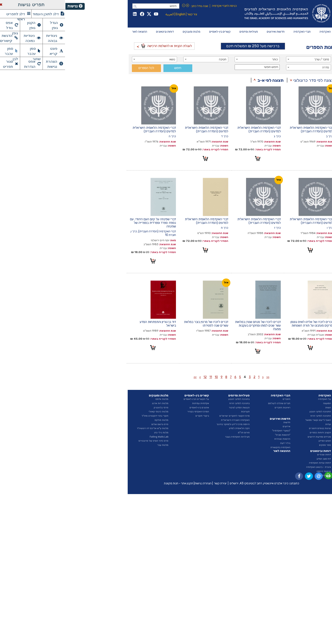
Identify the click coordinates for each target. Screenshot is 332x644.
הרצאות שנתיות (217, 439)
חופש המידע (259, 441)
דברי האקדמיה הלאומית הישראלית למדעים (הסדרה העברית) (246, 129)
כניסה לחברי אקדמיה (159, 6)
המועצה (262, 403)
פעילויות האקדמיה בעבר (172, 437)
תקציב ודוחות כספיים (255, 433)
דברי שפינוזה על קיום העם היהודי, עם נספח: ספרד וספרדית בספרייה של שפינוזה (88, 223)
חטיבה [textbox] (157, 59)
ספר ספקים (260, 445)
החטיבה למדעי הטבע (255, 412)
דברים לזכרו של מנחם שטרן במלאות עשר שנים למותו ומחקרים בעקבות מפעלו (192, 325)
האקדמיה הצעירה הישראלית (170, 420)
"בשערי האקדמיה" (216, 431)
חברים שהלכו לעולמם (214, 403)
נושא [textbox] (107, 59)
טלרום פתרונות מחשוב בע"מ (166, 493)
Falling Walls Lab (94, 437)
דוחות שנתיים (259, 455)
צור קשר (127, 14)
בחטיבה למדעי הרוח (174, 403)
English (115, 14)
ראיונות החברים (217, 408)
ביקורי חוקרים (137, 416)
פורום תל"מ (178, 433)
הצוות (263, 408)
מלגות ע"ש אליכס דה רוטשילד (87, 428)
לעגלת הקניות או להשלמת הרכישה (99, 45)
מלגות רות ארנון (95, 403)
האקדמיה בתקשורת (215, 447)
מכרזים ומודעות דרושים (254, 437)
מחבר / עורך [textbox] (256, 59)
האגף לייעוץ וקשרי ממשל (253, 420)
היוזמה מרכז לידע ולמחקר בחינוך (168, 424)
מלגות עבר (97, 445)
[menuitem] (260, 32)
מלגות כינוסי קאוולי (93, 412)
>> (130, 377)
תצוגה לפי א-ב (205, 80)
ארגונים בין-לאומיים (134, 408)
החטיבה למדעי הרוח (255, 416)
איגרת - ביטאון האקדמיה (253, 467)
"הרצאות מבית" (217, 435)
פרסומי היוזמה (258, 471)
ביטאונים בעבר (258, 475)
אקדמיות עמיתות (135, 403)
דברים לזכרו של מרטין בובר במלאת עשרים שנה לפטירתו (141, 324)
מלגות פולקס (96, 420)
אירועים (221, 426)
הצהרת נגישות (138, 483)
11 (145, 377)
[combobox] (243, 59)
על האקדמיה (259, 399)
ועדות (263, 424)
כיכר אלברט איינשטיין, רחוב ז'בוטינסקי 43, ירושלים (194, 483)
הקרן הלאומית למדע (174, 428)
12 (140, 377)
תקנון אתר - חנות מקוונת (113, 483)
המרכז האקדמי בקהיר (133, 412)
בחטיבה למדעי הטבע (174, 399)
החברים (221, 399)
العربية (104, 14)
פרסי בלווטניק (96, 408)
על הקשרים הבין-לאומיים (131, 399)
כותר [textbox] (210, 59)
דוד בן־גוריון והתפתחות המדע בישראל (92, 324)
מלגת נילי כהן (96, 433)
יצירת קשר (155, 483)
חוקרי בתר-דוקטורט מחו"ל (90, 416)
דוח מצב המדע (258, 459)
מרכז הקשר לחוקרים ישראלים (169, 416)
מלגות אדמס (96, 399)
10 (151, 377)
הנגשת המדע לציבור (174, 408)
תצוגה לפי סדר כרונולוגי (248, 80)
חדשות (221, 422)
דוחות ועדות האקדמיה (255, 463)
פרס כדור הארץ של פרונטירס (88, 441)
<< (202, 377)
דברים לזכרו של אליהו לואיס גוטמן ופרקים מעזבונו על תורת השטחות (246, 324)
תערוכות (180, 412)
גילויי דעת (220, 443)
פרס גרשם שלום (94, 424)
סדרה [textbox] (260, 67)
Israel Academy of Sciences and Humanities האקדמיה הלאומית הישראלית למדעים (221, 14)
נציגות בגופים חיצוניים (255, 428)
